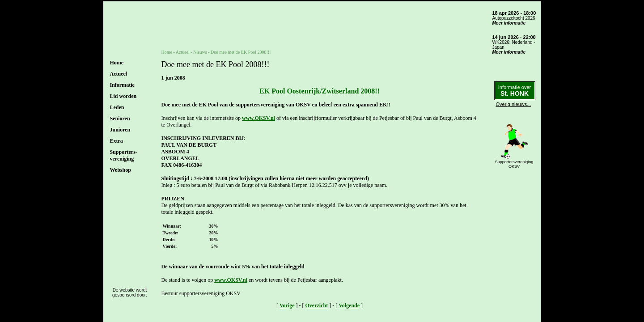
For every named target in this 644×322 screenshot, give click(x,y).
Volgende (349, 305)
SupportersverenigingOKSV (514, 164)
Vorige (287, 305)
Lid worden (123, 96)
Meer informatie (509, 23)
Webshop (121, 170)
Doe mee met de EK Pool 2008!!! (241, 52)
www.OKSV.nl (258, 118)
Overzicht (317, 305)
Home (117, 63)
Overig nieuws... (514, 104)
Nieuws (200, 52)
